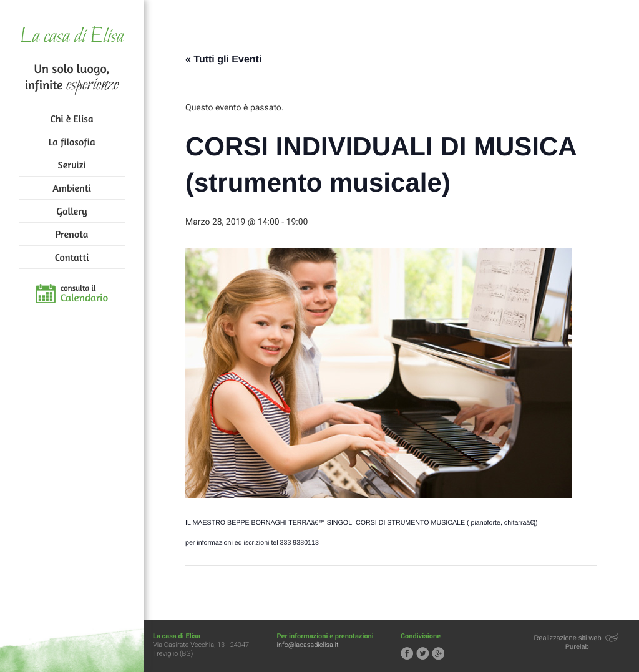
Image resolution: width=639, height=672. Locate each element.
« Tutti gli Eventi (223, 60)
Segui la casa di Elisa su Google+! (438, 653)
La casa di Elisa (71, 37)
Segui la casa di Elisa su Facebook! (407, 653)
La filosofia (72, 142)
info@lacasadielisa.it (308, 645)
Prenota (72, 234)
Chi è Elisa (72, 119)
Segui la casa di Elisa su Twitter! (422, 653)
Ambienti (71, 188)
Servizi (72, 165)
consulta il (85, 294)
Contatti (72, 257)
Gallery (71, 211)
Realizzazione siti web (567, 638)
